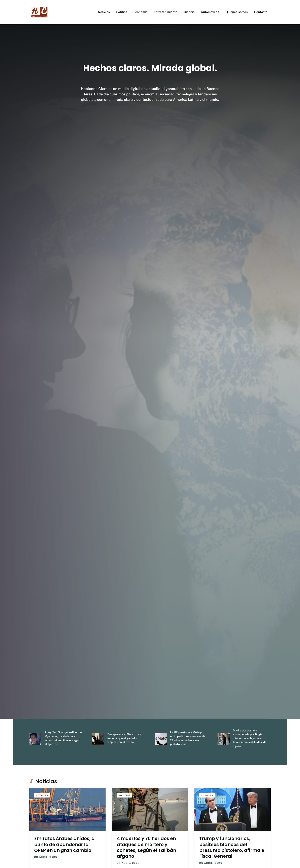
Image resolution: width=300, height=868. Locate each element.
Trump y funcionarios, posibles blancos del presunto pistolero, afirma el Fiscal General (232, 847)
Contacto (261, 12)
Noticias (104, 12)
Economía (140, 12)
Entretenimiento (166, 12)
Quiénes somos (237, 12)
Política (122, 12)
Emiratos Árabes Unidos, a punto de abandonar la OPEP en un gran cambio (64, 845)
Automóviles (210, 12)
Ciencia (189, 12)
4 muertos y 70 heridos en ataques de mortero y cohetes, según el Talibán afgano (146, 847)
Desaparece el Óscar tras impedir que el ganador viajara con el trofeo (124, 738)
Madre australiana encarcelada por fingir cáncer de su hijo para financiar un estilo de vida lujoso (250, 738)
